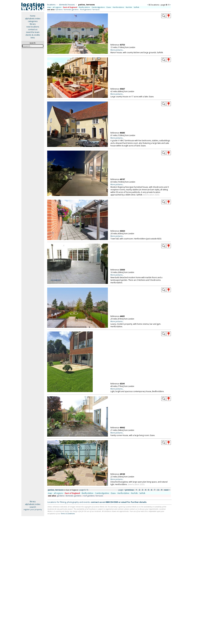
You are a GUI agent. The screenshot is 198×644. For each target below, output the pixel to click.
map (49, 7)
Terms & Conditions (68, 513)
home (33, 16)
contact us (33, 29)
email (124, 502)
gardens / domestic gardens (69, 496)
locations (51, 5)
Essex (109, 7)
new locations (33, 27)
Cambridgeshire (98, 7)
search (33, 507)
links (33, 38)
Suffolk (136, 7)
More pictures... (117, 50)
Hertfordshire (118, 7)
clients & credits (33, 35)
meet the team (33, 32)
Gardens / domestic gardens (67, 9)
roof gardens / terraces (93, 496)
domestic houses (67, 5)
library (33, 24)
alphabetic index (33, 18)
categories (33, 21)
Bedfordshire (84, 7)
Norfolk (129, 7)
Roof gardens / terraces (90, 9)
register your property (33, 509)
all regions (57, 7)
